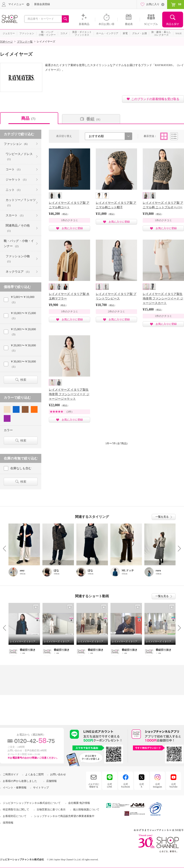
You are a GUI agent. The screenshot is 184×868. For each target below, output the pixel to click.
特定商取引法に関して (16, 810)
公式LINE (110, 785)
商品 (29, 118)
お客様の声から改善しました (20, 781)
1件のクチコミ (70, 220)
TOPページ (6, 42)
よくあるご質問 (34, 774)
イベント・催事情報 (15, 788)
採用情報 (8, 823)
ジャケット (17, 179)
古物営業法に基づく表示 (51, 810)
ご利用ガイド (11, 774)
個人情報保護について (86, 810)
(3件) (69, 412)
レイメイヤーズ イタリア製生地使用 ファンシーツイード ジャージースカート (163, 298)
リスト (174, 136)
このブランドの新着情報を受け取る (155, 99)
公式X (142, 785)
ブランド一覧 (25, 42)
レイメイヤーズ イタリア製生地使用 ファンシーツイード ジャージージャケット (69, 394)
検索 (23, 380)
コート (14, 169)
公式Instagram (158, 785)
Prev (6, 548)
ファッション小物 (18, 259)
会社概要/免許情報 (79, 803)
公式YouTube (173, 785)
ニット (14, 190)
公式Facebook (126, 785)
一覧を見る (162, 517)
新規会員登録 (42, 4)
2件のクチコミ (117, 312)
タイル (164, 136)
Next (178, 548)
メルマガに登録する (94, 785)
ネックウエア (18, 272)
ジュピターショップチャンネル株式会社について (32, 803)
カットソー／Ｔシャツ (21, 202)
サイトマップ (41, 788)
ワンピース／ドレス (19, 156)
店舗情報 (51, 781)
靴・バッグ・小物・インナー (19, 243)
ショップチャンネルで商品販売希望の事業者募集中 (64, 816)
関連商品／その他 (18, 228)
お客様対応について (15, 816)
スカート (15, 215)
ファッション (16, 144)
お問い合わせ (58, 774)
